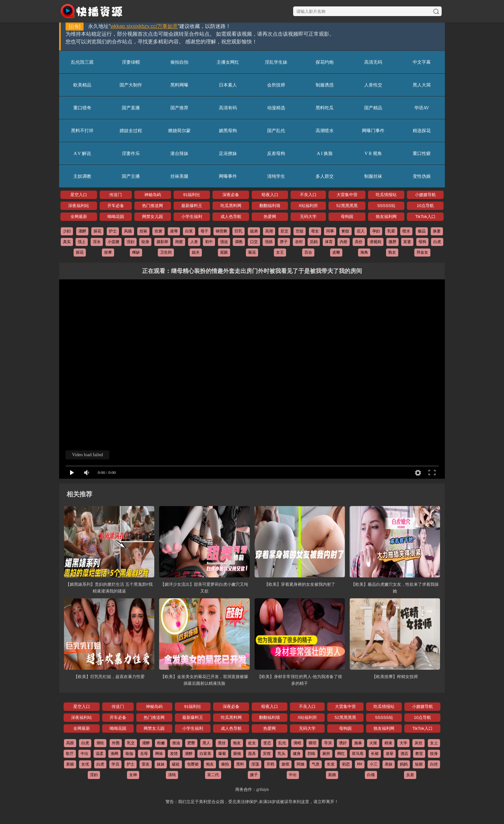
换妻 (437, 231)
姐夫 (196, 252)
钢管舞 (221, 231)
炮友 (237, 743)
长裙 (375, 754)
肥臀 (191, 743)
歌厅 (70, 754)
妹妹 (161, 764)
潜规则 (375, 242)
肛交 (284, 231)
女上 (434, 743)
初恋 (346, 764)
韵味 (311, 754)
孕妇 (376, 231)
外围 (116, 743)
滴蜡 (297, 743)
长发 (331, 764)
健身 (297, 754)
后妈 (314, 242)
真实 (67, 242)
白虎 (437, 242)
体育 (329, 242)
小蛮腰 (113, 242)
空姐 (300, 231)
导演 (328, 743)
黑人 (206, 743)
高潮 (269, 231)
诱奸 (343, 743)
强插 (269, 242)
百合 (308, 252)
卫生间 (166, 252)
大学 (403, 743)
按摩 (108, 252)
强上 (82, 242)
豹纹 (346, 231)
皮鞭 (336, 252)
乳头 (282, 754)
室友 (146, 764)
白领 (371, 775)
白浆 (189, 231)
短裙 (419, 764)
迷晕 (390, 754)
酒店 (404, 754)
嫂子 (254, 775)
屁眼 (224, 252)
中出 (85, 754)
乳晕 (391, 231)
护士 (113, 231)
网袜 (159, 754)
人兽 (194, 242)
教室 (419, 754)
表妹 (389, 764)
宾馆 (267, 754)
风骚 (128, 231)
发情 (174, 754)
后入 (361, 231)
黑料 (240, 764)
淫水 (97, 242)
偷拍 (225, 764)
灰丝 (419, 743)
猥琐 (312, 743)
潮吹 (100, 743)
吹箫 (158, 231)
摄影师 (162, 242)
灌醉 (82, 231)
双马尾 (358, 754)
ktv (360, 764)
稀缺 (136, 252)
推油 (176, 743)
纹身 (145, 242)
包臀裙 (193, 764)
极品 (422, 231)
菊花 (252, 252)
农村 (299, 242)
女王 (280, 252)
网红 (341, 754)
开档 (270, 764)
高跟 (70, 743)
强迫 (224, 242)
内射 (344, 242)
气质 (316, 764)
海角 (364, 252)
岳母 (144, 754)
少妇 (67, 231)
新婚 (332, 775)
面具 (252, 754)
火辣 (373, 743)
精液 (388, 743)
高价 (359, 242)
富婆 (407, 242)
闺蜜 (179, 242)
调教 (239, 242)
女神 (133, 775)
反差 (410, 775)
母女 (315, 231)
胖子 (284, 242)
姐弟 (254, 231)
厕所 (326, 754)
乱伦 (282, 743)
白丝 (434, 764)
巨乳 (239, 231)
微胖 (392, 242)
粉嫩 (161, 743)
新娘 (70, 764)
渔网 (114, 754)
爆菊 (222, 754)
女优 (85, 764)
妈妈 (404, 764)
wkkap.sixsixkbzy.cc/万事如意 (144, 26)
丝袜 (143, 231)
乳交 (131, 743)
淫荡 (255, 764)
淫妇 (130, 242)
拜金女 (422, 252)
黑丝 (222, 743)
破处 (176, 764)
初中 (209, 242)
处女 (252, 743)
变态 (267, 743)
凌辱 (174, 231)
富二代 (213, 775)
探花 (97, 231)
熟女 (392, 252)
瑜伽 (129, 754)
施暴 (358, 743)
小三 (373, 764)
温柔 (100, 754)
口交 (254, 242)
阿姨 (301, 764)
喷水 (406, 231)
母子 (204, 231)
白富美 (205, 754)
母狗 (422, 242)
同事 (330, 231)
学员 (115, 764)
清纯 (172, 775)
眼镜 (237, 754)
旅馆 (285, 764)
